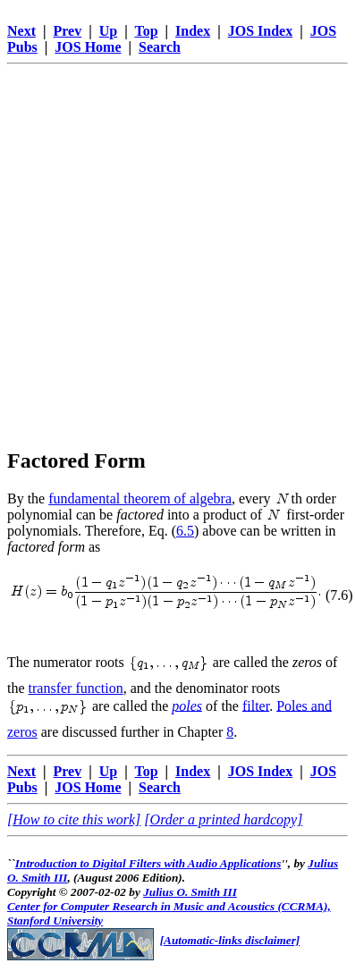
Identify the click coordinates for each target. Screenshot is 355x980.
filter (256, 705)
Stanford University (55, 921)
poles (187, 705)
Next (21, 31)
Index (193, 31)
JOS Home (88, 47)
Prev (68, 31)
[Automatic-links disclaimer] (230, 940)
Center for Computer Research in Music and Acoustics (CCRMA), (169, 906)
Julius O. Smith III (190, 892)
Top (146, 31)
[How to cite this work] (74, 819)
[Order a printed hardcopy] (223, 819)
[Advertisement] (168, 239)
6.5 (185, 531)
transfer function (76, 688)
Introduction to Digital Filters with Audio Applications (148, 863)
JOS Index (260, 31)
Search (160, 47)
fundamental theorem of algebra (140, 498)
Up (108, 31)
